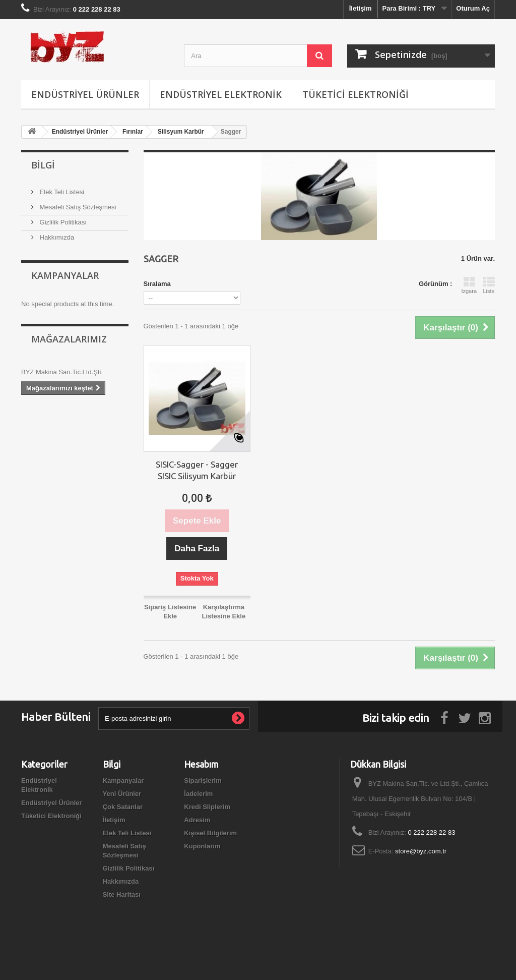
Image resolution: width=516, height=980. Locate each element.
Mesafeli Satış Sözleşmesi (77, 207)
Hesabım (201, 764)
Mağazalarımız (69, 339)
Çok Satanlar (123, 807)
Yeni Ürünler (122, 794)
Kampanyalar (65, 275)
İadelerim (198, 794)
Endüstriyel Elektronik (221, 94)
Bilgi (43, 165)
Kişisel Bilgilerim (210, 833)
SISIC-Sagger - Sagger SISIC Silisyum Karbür (197, 470)
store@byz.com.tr (421, 851)
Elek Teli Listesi (61, 192)
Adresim (197, 820)
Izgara (469, 285)
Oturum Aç (473, 8)
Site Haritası (122, 895)
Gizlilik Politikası (62, 222)
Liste (489, 285)
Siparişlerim (203, 781)
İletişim (361, 8)
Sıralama (157, 284)
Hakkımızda (56, 237)
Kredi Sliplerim (207, 807)
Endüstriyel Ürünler (85, 94)
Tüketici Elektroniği (356, 94)
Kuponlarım (202, 846)
